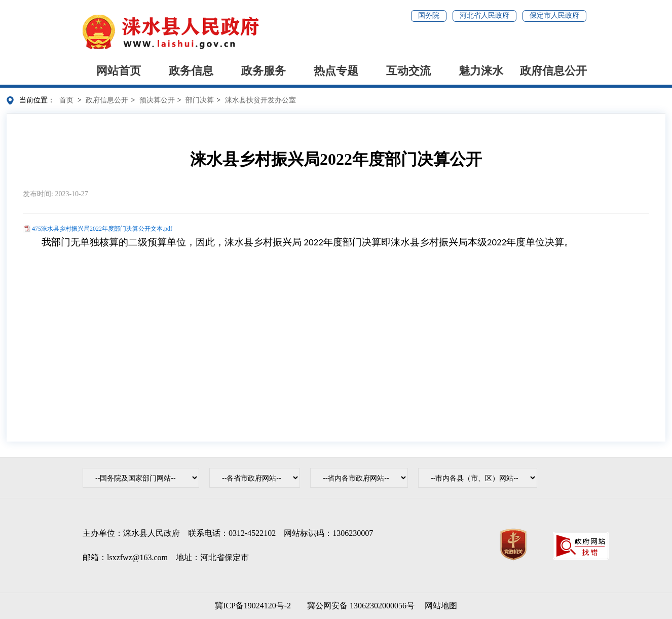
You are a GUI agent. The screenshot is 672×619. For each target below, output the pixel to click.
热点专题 (336, 71)
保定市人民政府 (554, 15)
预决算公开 (157, 100)
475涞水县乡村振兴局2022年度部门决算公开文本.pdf (102, 229)
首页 (66, 100)
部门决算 (200, 100)
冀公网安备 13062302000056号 (359, 606)
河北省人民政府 (484, 15)
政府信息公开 (553, 71)
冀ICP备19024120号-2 (253, 606)
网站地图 (441, 606)
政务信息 (191, 71)
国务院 (429, 15)
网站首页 (119, 71)
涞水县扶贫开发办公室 (260, 100)
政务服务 (264, 71)
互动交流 (408, 71)
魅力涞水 (481, 71)
